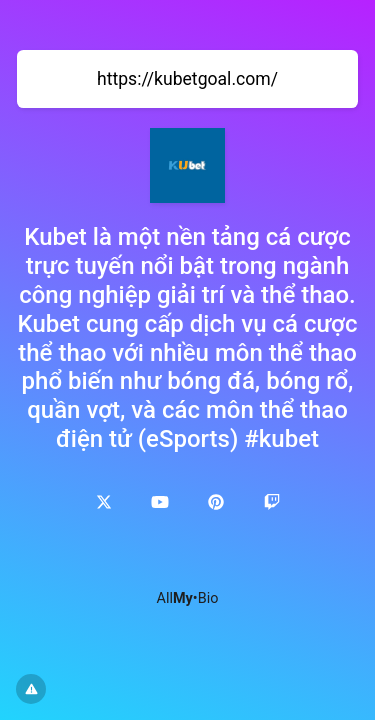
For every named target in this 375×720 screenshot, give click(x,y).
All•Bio (188, 598)
